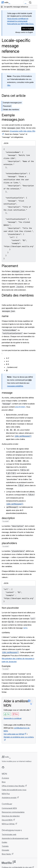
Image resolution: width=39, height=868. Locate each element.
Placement (7, 106)
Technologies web (9, 834)
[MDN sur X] (11, 767)
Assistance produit (9, 798)
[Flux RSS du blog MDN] (19, 767)
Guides (4, 842)
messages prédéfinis (15, 386)
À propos (5, 778)
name (5, 316)
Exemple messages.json (12, 103)
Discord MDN (7, 820)
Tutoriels (5, 846)
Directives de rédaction (11, 816)
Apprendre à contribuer (13, 718)
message (7, 393)
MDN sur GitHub (8, 824)
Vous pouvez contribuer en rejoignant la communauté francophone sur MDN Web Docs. (20, 21)
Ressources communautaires (13, 812)
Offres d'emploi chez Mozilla (13, 786)
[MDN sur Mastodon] (15, 767)
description (8, 518)
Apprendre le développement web (15, 838)
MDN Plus (6, 794)
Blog (4, 782)
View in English (28, 29)
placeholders (20, 407)
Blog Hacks (6, 854)
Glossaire (5, 850)
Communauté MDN (9, 808)
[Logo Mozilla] (9, 862)
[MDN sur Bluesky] (7, 767)
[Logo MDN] (6, 757)
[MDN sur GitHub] (3, 767)
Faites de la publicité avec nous (14, 790)
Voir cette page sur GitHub (14, 734)
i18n (9, 85)
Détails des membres (11, 110)
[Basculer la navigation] (35, 2)
